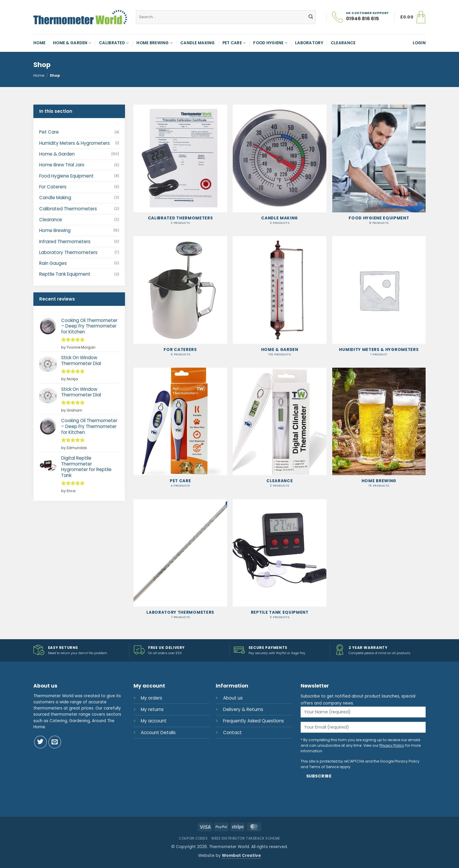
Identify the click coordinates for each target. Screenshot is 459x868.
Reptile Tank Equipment (65, 274)
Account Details (158, 733)
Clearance (343, 43)
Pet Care (234, 43)
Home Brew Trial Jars (62, 165)
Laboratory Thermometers (68, 252)
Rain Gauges (53, 263)
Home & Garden (72, 43)
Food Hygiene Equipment (66, 176)
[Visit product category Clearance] (280, 430)
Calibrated (114, 43)
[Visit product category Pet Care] (180, 430)
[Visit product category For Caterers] (180, 299)
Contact (232, 733)
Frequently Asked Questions (254, 721)
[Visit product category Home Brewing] (379, 430)
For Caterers (53, 187)
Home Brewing (155, 43)
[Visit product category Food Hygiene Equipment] (379, 167)
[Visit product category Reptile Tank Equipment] (280, 562)
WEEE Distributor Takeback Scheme (246, 838)
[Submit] (311, 17)
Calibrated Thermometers (68, 209)
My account (154, 721)
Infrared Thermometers (65, 242)
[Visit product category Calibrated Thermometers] (180, 167)
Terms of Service (324, 767)
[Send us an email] (55, 742)
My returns (152, 709)
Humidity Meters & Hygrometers (74, 143)
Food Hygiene (270, 43)
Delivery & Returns (243, 709)
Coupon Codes (193, 838)
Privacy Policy (392, 745)
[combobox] (226, 17)
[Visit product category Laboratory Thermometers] (180, 562)
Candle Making (198, 43)
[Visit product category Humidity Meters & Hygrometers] (379, 299)
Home (39, 43)
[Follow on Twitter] (40, 742)
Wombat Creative (241, 856)
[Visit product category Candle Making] (280, 167)
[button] (413, 17)
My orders (151, 698)
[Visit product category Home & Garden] (280, 299)
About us (233, 698)
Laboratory (309, 43)
